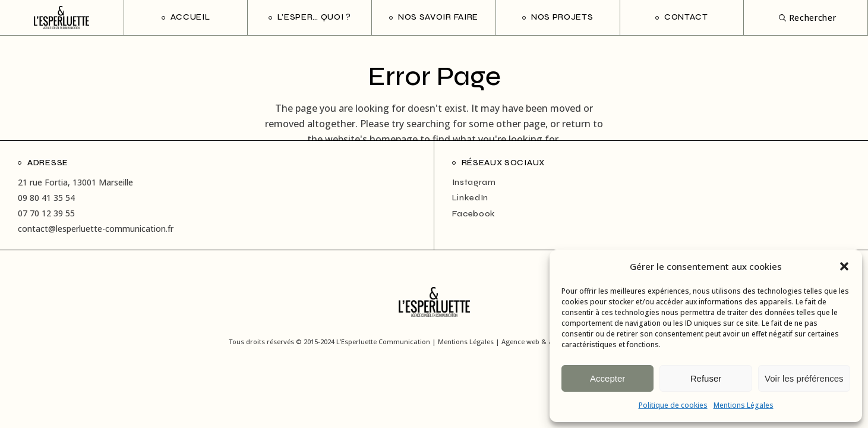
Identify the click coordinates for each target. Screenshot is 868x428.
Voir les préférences (804, 378)
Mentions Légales (744, 405)
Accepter (607, 378)
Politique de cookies (673, 405)
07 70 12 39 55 (46, 213)
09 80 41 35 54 (46, 198)
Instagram (474, 182)
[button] (844, 266)
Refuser (706, 378)
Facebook (474, 214)
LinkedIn (471, 198)
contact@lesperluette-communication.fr (96, 229)
